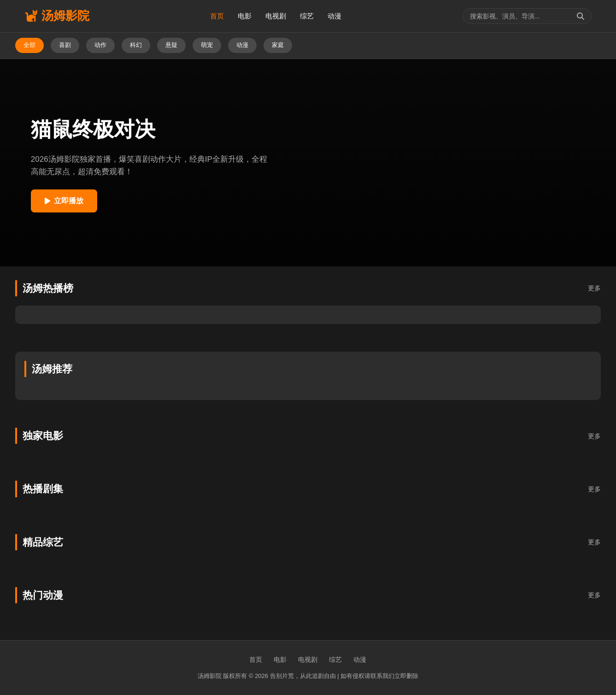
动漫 (334, 16)
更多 (594, 288)
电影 (245, 16)
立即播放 (64, 201)
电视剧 (276, 16)
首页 (217, 16)
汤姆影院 (57, 16)
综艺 (307, 16)
